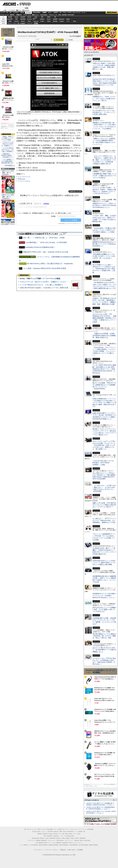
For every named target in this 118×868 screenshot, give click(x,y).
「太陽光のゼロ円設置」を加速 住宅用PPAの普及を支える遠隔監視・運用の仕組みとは (104, 335)
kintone (23, 21)
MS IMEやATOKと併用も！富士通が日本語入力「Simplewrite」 (51, 264)
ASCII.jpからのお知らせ (92, 800)
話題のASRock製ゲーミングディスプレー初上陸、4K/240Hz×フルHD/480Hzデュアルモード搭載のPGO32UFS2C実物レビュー (104, 416)
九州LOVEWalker (73, 845)
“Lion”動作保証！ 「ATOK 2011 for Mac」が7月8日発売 (46, 242)
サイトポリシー (39, 850)
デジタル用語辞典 (56, 843)
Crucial (49, 19)
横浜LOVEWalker (43, 845)
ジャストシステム (24, 181)
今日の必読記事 (39, 843)
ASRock (42, 19)
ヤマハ (68, 21)
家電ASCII (19, 15)
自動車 (44, 13)
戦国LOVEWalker (94, 845)
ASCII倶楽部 (112, 13)
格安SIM (12, 15)
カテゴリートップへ (75, 191)
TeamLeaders (44, 15)
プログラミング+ (53, 15)
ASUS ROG (23, 19)
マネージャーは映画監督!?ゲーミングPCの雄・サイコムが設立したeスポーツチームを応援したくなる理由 (104, 537)
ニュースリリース (24, 177)
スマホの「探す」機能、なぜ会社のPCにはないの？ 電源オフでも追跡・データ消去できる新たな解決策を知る (104, 218)
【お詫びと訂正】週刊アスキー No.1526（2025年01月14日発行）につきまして (101, 812)
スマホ (69, 13)
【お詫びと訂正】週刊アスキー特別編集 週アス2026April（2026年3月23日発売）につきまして (100, 804)
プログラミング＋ (69, 840)
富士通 (10, 17)
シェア (37, 39)
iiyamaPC (23, 17)
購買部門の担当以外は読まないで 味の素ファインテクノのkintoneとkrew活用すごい (105, 244)
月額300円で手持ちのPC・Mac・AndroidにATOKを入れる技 (45, 252)
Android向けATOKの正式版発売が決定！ (40, 247)
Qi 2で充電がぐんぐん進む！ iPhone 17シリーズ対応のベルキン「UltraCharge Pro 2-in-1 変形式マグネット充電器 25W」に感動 (104, 269)
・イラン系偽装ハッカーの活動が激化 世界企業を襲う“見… (8, 161)
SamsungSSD (34, 19)
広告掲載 (80, 850)
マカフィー (10, 23)
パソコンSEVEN (36, 17)
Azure (29, 21)
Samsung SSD (35, 838)
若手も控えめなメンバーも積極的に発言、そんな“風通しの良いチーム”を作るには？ (104, 609)
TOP (25, 829)
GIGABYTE (29, 19)
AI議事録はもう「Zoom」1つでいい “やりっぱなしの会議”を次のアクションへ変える (104, 99)
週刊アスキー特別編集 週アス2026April (8, 173)
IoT (11, 13)
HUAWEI (55, 19)
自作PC (56, 13)
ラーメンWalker (23, 845)
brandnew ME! (36, 23)
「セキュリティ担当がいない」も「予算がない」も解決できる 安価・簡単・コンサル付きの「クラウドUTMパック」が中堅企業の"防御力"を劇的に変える (104, 160)
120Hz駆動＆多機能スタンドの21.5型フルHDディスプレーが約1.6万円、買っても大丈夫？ (104, 256)
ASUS (49, 17)
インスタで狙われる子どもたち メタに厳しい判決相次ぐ (41, 285)
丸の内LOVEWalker (84, 845)
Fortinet (62, 21)
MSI (42, 17)
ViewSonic (62, 19)
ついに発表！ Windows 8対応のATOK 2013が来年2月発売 (45, 268)
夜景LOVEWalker (64, 845)
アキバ (65, 13)
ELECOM (10, 19)
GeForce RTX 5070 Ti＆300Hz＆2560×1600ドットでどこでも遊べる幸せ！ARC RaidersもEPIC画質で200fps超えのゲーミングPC (104, 82)
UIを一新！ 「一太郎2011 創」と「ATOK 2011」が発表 (44, 238)
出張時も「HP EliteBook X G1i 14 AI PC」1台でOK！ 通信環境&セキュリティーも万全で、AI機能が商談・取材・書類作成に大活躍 (104, 301)
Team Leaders (60, 840)
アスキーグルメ (27, 15)
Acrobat (16, 21)
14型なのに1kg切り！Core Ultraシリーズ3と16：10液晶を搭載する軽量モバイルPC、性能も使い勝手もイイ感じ (104, 66)
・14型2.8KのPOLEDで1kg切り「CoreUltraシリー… (8, 156)
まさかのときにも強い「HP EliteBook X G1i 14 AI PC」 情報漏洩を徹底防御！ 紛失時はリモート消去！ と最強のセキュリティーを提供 (104, 318)
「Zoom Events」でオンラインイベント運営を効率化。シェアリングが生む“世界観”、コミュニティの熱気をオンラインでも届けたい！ (104, 351)
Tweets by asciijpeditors (91, 52)
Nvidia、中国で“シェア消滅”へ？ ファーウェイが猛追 (40, 278)
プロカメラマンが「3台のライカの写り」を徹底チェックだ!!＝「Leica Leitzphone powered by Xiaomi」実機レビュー (64, 282)
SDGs (60, 15)
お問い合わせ (71, 850)
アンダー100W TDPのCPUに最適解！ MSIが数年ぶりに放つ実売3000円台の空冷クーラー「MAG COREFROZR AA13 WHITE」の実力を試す (104, 369)
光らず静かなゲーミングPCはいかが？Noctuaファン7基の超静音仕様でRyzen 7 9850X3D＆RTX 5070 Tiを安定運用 (104, 476)
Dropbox (42, 21)
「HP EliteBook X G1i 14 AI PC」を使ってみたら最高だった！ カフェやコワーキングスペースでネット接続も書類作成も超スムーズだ (104, 285)
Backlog (55, 21)
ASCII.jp (9, 4)
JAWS (10, 21)
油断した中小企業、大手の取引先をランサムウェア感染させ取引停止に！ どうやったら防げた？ (104, 505)
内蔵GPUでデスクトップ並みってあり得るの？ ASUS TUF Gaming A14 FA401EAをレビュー (104, 205)
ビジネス (16, 13)
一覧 (51, 40)
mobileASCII (65, 843)
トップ (3, 13)
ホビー (50, 13)
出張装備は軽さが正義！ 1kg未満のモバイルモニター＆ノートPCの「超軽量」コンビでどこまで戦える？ (104, 621)
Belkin (68, 19)
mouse (16, 17)
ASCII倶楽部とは (10, 166)
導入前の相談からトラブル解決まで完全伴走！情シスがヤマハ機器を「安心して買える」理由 (104, 636)
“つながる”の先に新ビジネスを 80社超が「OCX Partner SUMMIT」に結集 (104, 463)
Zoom (75, 21)
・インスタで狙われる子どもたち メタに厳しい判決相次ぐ (7, 150)
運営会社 (63, 850)
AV (61, 13)
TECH (22, 13)
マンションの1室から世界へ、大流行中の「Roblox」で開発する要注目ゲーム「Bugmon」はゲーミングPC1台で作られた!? (104, 190)
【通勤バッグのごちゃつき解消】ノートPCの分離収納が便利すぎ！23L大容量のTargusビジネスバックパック (104, 141)
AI (7, 13)
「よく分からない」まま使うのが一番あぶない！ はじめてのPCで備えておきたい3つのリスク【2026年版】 (104, 488)
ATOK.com (21, 179)
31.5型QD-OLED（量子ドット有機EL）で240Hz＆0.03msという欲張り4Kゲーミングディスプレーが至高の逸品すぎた (104, 551)
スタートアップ (76, 13)
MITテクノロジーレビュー (76, 843)
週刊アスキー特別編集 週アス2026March (8, 197)
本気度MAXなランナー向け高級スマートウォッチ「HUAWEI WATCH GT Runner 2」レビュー (104, 596)
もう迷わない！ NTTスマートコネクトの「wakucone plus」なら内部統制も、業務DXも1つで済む (104, 520)
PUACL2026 (71, 15)
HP (55, 17)
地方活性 (64, 15)
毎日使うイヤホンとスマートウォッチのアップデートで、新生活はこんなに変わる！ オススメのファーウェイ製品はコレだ (104, 432)
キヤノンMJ (16, 23)
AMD (16, 19)
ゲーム (84, 13)
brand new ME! (70, 836)
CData (49, 21)
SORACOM (52, 838)
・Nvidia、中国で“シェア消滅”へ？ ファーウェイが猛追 (8, 138)
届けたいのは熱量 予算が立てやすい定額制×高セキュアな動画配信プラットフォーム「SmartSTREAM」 (104, 386)
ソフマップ (29, 23)
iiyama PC (56, 832)
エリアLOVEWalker (33, 845)
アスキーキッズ (5, 15)
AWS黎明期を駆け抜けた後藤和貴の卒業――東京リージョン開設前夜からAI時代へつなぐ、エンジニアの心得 (104, 579)
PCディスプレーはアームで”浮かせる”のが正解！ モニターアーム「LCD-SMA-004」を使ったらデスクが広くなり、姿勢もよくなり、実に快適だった (104, 445)
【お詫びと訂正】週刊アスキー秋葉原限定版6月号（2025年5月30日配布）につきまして (100, 808)
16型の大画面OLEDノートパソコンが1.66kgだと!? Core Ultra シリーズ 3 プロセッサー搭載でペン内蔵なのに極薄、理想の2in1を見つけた (104, 403)
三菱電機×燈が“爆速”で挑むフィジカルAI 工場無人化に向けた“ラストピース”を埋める (104, 176)
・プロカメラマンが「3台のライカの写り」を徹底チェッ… (7, 144)
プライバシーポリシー (52, 850)
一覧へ (114, 800)
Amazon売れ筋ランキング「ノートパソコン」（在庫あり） (7, 32)
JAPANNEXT (23, 23)
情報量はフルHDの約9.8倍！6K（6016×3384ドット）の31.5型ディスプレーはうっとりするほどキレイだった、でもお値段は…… (104, 126)
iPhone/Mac (37, 13)
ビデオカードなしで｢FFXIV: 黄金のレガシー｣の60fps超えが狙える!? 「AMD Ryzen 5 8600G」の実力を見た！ (104, 661)
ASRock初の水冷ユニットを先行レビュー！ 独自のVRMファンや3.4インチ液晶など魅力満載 (104, 563)
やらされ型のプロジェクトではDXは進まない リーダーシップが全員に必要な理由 (104, 112)
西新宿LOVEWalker (54, 845)
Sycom (29, 17)
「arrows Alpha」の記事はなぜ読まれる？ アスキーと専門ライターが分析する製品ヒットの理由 (104, 230)
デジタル (24, 4)
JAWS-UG (45, 834)
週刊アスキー (36, 15)
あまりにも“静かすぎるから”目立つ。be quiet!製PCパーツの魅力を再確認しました (104, 650)
